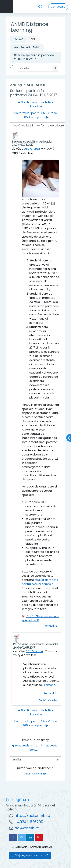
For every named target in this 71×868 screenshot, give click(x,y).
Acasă (19, 39)
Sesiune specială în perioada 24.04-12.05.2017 (34, 57)
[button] (12, 68)
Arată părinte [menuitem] (48, 700)
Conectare (58, 7)
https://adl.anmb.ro (32, 816)
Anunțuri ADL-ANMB (27, 47)
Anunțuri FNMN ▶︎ (36, 774)
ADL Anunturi (33, 149)
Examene (49, 685)
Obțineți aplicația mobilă (30, 855)
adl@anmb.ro (27, 828)
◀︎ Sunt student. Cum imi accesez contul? (35, 748)
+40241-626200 (29, 822)
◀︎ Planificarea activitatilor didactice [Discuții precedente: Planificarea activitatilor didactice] (35, 104)
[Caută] (35, 68)
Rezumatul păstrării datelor (32, 847)
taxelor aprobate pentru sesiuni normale (40, 582)
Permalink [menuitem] (50, 626)
